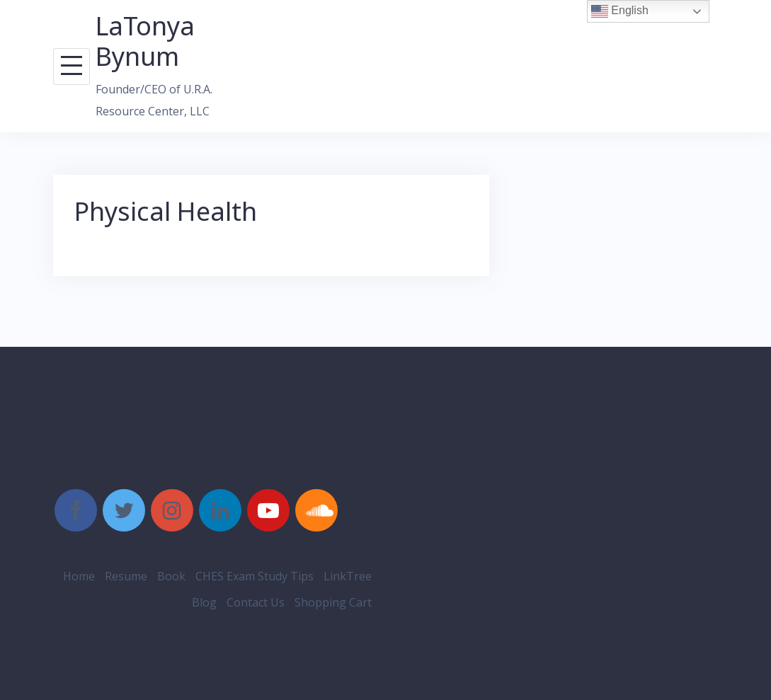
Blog (204, 602)
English (620, 11)
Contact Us (256, 602)
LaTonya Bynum (145, 41)
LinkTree (348, 576)
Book (171, 576)
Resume (126, 576)
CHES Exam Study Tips (255, 576)
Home (79, 576)
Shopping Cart (333, 602)
